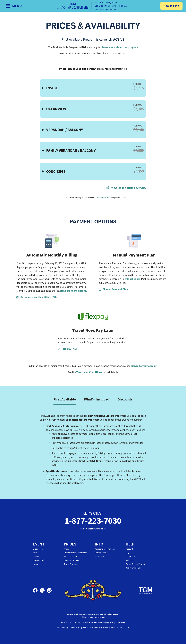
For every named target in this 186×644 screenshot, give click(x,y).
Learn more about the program (120, 47)
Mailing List (130, 561)
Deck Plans (99, 557)
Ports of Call (38, 561)
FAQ (127, 553)
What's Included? (71, 557)
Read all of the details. (74, 291)
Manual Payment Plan (134, 255)
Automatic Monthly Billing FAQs (37, 297)
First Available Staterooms (75, 553)
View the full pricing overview (126, 188)
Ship (35, 553)
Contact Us (130, 557)
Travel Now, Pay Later (93, 330)
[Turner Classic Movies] (146, 591)
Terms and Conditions (89, 372)
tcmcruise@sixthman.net (93, 529)
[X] (43, 591)
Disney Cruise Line (134, 568)
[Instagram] (49, 591)
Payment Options (71, 561)
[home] (93, 6)
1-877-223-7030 (93, 521)
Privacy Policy (63, 628)
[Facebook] (36, 591)
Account (129, 549)
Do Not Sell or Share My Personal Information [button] (100, 628)
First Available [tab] (65, 399)
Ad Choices (125, 628)
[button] (93, 88)
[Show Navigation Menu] (14, 6)
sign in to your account (144, 366)
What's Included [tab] (97, 399)
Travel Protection (71, 564)
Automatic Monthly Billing (52, 255)
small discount (102, 198)
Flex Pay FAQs (68, 349)
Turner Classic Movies (135, 564)
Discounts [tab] (125, 399)
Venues (36, 557)
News (35, 564)
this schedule (132, 279)
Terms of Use (75, 628)
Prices (67, 549)
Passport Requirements (105, 549)
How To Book (171, 6)
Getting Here (100, 553)
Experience (38, 549)
